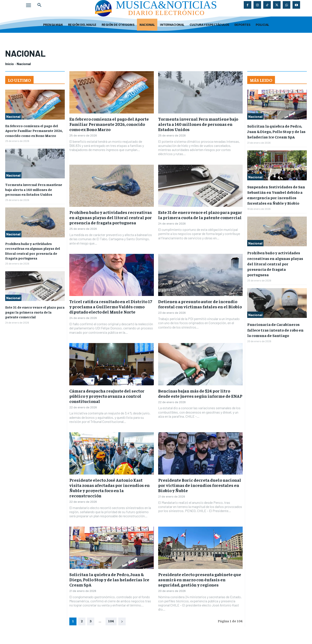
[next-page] (122, 621)
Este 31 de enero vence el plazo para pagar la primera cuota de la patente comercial (35, 312)
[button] (39, 5)
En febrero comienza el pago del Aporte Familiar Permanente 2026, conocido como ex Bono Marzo (34, 131)
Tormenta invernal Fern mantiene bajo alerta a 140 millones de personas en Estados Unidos (34, 189)
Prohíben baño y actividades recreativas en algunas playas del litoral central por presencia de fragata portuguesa (111, 217)
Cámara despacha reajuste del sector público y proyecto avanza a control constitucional (107, 396)
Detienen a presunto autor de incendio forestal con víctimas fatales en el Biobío (200, 304)
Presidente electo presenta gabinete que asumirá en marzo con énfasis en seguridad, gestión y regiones (200, 579)
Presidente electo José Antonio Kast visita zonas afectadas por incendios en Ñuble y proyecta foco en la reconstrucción (110, 488)
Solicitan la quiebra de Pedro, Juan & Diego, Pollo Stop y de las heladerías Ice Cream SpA (109, 579)
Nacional (13, 116)
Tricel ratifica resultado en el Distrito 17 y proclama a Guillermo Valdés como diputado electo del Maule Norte (111, 306)
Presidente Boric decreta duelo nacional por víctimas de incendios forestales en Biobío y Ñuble (200, 485)
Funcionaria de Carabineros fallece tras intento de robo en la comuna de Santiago (275, 330)
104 (111, 621)
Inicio (10, 64)
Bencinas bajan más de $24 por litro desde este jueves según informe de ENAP (200, 393)
